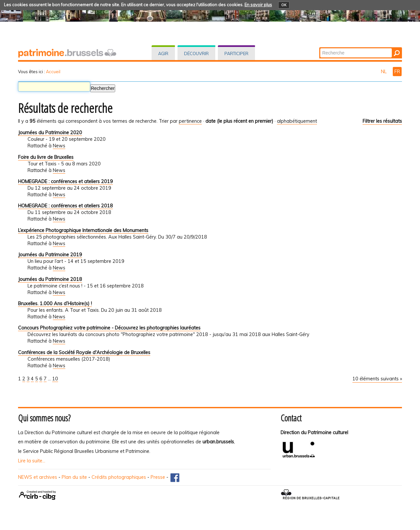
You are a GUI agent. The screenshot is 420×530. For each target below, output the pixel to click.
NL (384, 72)
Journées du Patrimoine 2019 (50, 255)
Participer (236, 53)
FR (397, 72)
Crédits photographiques (119, 477)
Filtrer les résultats (382, 121)
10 (55, 379)
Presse (158, 477)
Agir (163, 53)
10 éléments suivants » (377, 379)
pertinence (190, 121)
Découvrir (196, 53)
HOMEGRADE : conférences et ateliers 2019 (65, 181)
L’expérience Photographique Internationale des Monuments (83, 230)
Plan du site (74, 477)
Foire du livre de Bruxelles (46, 157)
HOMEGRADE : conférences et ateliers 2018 (65, 206)
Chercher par (320, 48)
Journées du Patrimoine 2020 (50, 133)
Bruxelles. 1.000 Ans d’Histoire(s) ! (55, 304)
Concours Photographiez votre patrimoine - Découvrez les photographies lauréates (109, 328)
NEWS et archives (38, 477)
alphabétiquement (297, 121)
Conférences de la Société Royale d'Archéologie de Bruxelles (84, 352)
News (59, 146)
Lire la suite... (32, 461)
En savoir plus (258, 5)
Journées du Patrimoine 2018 (50, 279)
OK (284, 5)
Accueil (53, 72)
